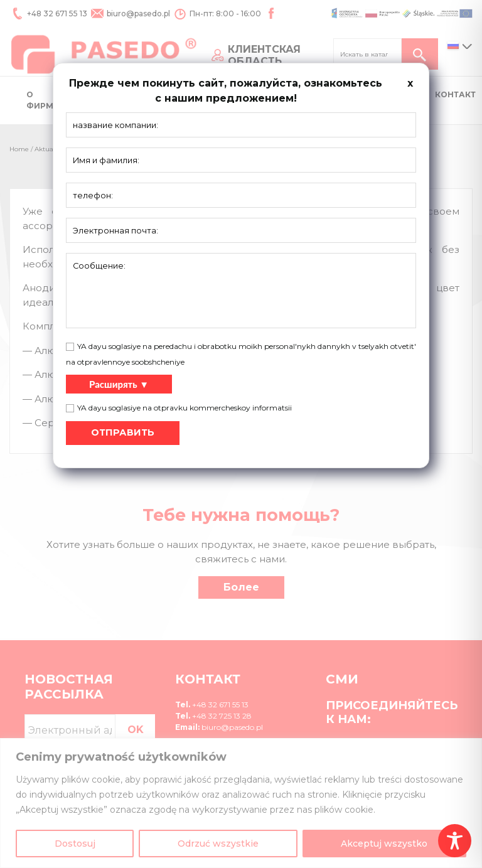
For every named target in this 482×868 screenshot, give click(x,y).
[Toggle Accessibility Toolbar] (455, 841)
